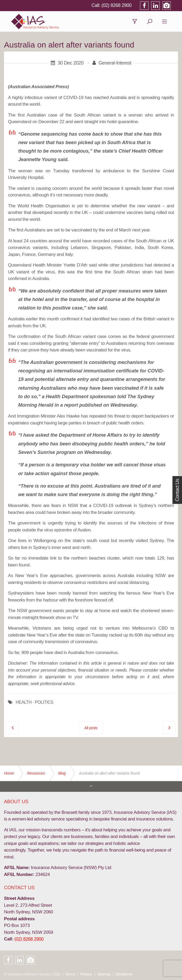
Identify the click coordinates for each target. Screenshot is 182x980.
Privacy (86, 974)
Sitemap (104, 974)
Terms (70, 974)
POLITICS (44, 703)
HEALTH (24, 703)
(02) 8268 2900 (123, 5)
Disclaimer (124, 974)
